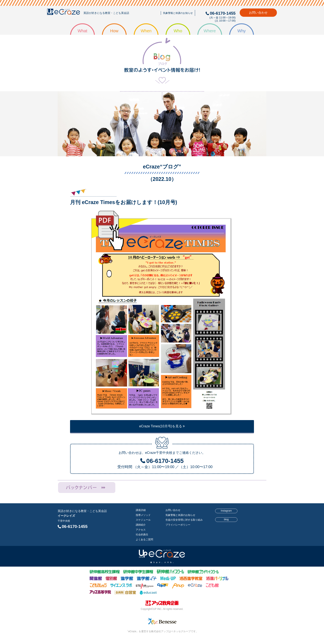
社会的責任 (142, 535)
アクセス (141, 530)
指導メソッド (143, 515)
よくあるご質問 (144, 539)
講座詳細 (141, 510)
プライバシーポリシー (178, 525)
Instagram (226, 511)
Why (242, 31)
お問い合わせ (258, 13)
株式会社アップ (162, 604)
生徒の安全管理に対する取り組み (184, 520)
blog (226, 519)
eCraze (64, 13)
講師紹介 (141, 525)
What (83, 31)
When (146, 31)
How (114, 31)
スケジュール (143, 520)
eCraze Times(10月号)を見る (162, 426)
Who (178, 31)
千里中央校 (64, 521)
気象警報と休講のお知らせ (178, 13)
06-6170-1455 (75, 526)
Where (210, 31)
